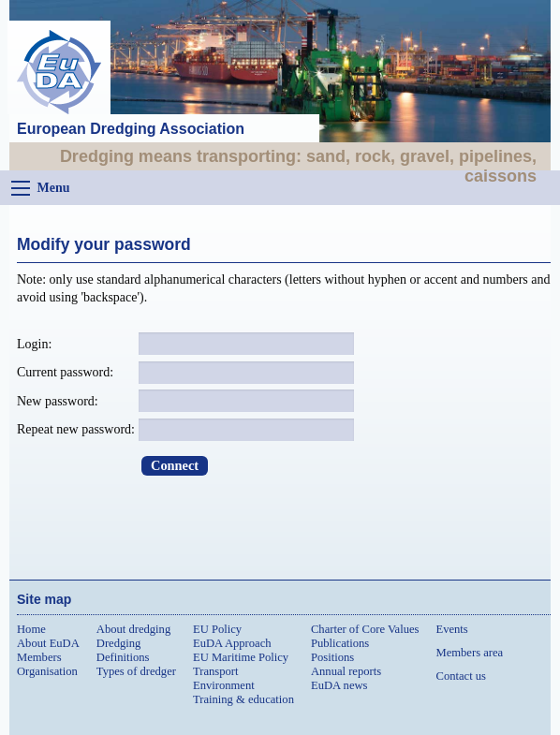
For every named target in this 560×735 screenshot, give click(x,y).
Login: (34, 344)
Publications (340, 643)
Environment (224, 685)
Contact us (461, 676)
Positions (332, 657)
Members (39, 657)
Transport (216, 671)
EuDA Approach (232, 643)
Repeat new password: (76, 429)
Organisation (47, 671)
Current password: (65, 372)
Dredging (119, 643)
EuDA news (339, 685)
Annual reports (346, 671)
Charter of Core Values (365, 629)
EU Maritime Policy (241, 657)
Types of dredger (136, 671)
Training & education (243, 699)
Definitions (123, 657)
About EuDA (48, 643)
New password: (58, 401)
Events (451, 629)
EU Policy (217, 629)
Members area (469, 653)
